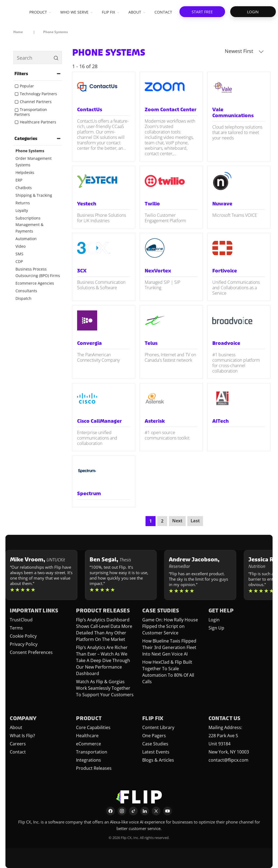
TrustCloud (21, 620)
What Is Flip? (22, 736)
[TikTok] (133, 811)
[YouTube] (168, 811)
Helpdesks (25, 172)
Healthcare (87, 736)
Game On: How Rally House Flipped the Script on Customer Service (170, 626)
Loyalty (22, 210)
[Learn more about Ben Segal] (121, 575)
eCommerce (89, 744)
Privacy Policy (24, 644)
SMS (19, 254)
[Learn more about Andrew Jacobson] (200, 575)
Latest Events (156, 752)
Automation (26, 239)
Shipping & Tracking (34, 195)
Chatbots (24, 188)
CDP (19, 261)
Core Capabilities (93, 727)
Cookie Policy (23, 636)
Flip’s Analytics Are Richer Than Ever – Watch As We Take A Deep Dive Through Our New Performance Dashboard (103, 660)
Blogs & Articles (158, 760)
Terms (16, 628)
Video (20, 246)
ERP (19, 180)
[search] (38, 58)
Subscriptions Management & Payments (29, 225)
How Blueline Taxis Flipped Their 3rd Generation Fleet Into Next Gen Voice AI (169, 647)
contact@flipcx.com (228, 760)
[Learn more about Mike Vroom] (41, 575)
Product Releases (94, 768)
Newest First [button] (244, 51)
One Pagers (154, 736)
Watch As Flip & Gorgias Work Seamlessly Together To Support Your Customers (105, 688)
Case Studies (155, 744)
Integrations (89, 760)
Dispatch (23, 298)
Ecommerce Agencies (35, 283)
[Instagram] (122, 811)
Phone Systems (30, 151)
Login (214, 620)
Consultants (26, 291)
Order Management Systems (34, 162)
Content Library (158, 727)
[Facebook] (110, 811)
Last (195, 521)
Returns (23, 203)
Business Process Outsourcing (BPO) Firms (38, 272)
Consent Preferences (31, 652)
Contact (18, 752)
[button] (202, 12)
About (16, 727)
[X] (156, 811)
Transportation (92, 752)
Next (177, 521)
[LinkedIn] (145, 811)
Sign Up (216, 628)
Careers (18, 744)
